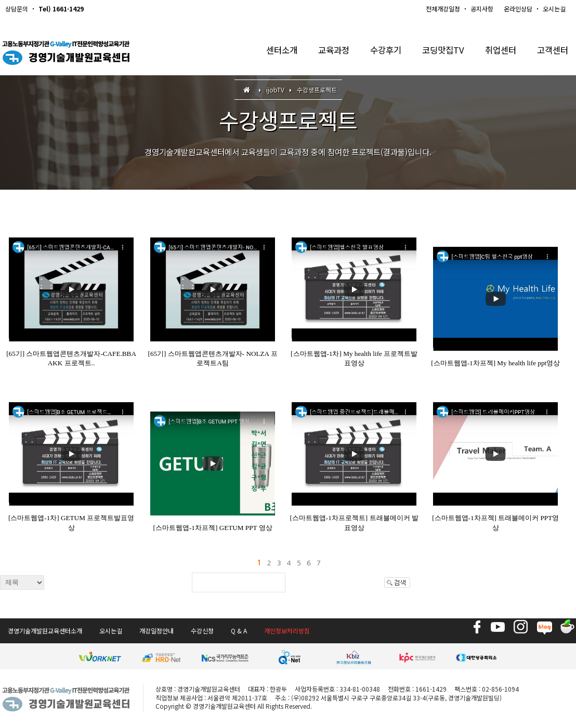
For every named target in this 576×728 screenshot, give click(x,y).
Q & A (239, 631)
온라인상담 (518, 9)
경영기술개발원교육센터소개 (45, 631)
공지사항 (482, 9)
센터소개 (270, 52)
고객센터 (552, 52)
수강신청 (202, 631)
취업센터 (498, 52)
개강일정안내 (156, 631)
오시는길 (554, 9)
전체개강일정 (443, 9)
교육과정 (324, 52)
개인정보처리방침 (287, 631)
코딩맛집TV (438, 52)
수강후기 (378, 52)
